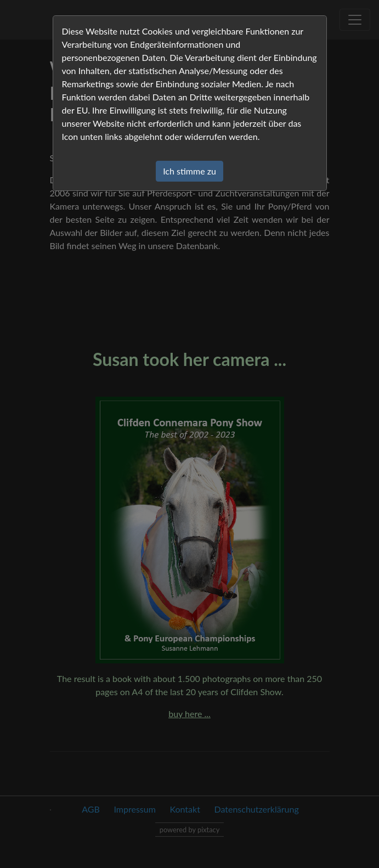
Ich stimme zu (190, 171)
